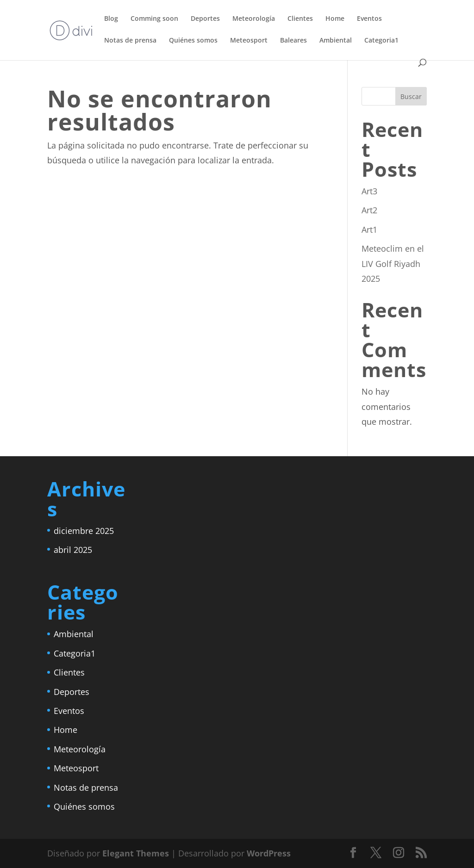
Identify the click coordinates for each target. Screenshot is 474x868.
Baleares (293, 41)
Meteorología (254, 19)
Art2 (369, 210)
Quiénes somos (193, 41)
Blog (111, 19)
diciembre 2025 (84, 531)
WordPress (269, 853)
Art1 (369, 229)
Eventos (369, 19)
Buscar (411, 96)
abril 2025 (73, 550)
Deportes (205, 19)
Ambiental (336, 41)
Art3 (369, 191)
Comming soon (154, 19)
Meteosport (249, 41)
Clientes (300, 19)
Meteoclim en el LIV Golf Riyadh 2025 (393, 263)
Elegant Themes (136, 853)
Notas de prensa (130, 41)
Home (335, 19)
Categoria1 (381, 41)
